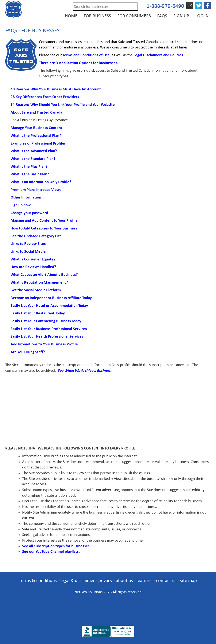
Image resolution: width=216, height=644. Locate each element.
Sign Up (181, 16)
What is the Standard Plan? (33, 159)
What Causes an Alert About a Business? (45, 275)
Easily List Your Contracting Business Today (46, 321)
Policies (176, 55)
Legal (138, 55)
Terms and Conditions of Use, (87, 55)
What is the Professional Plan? (36, 136)
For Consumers (134, 16)
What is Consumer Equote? (33, 259)
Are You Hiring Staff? (28, 352)
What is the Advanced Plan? (34, 151)
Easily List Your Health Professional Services (47, 336)
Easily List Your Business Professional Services (49, 329)
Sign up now (21, 205)
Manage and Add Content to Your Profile (44, 220)
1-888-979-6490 (165, 6)
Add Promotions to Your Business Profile (45, 344)
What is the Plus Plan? (29, 166)
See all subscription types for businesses (56, 546)
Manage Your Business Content (37, 128)
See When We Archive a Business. (85, 370)
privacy (105, 580)
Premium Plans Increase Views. (37, 190)
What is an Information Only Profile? (41, 182)
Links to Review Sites (28, 244)
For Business (97, 16)
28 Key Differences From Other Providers (45, 97)
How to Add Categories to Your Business (44, 228)
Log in (202, 16)
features (144, 580)
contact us (166, 580)
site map (188, 580)
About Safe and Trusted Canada (36, 112)
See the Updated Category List (36, 236)
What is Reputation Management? (39, 282)
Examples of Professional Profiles (38, 143)
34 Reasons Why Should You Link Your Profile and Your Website (63, 105)
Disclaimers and (156, 55)
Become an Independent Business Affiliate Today (51, 298)
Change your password (29, 213)
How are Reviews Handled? (33, 267)
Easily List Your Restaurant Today (38, 313)
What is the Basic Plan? (30, 174)
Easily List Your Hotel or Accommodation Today (49, 306)
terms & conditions (38, 580)
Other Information (26, 197)
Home (71, 16)
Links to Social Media (28, 251)
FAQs (162, 16)
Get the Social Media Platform (36, 290)
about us (124, 580)
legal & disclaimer (78, 580)
